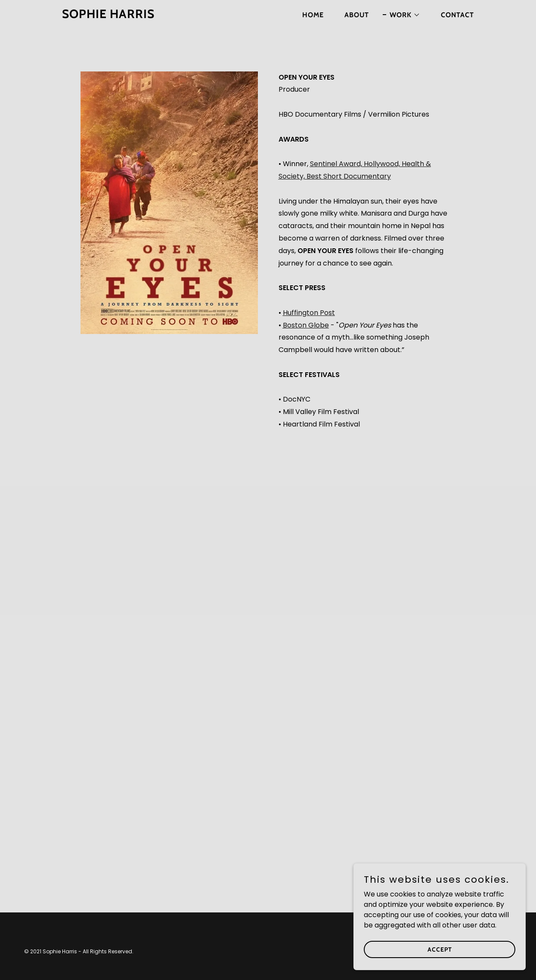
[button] (401, 15)
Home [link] (313, 15)
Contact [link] (457, 15)
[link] (134, 16)
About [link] (357, 15)
